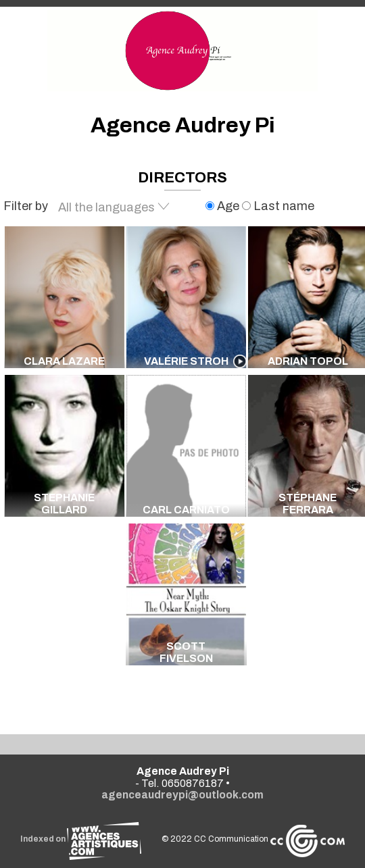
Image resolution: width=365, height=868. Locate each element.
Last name (278, 206)
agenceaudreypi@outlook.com (182, 795)
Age (224, 206)
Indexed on (81, 839)
